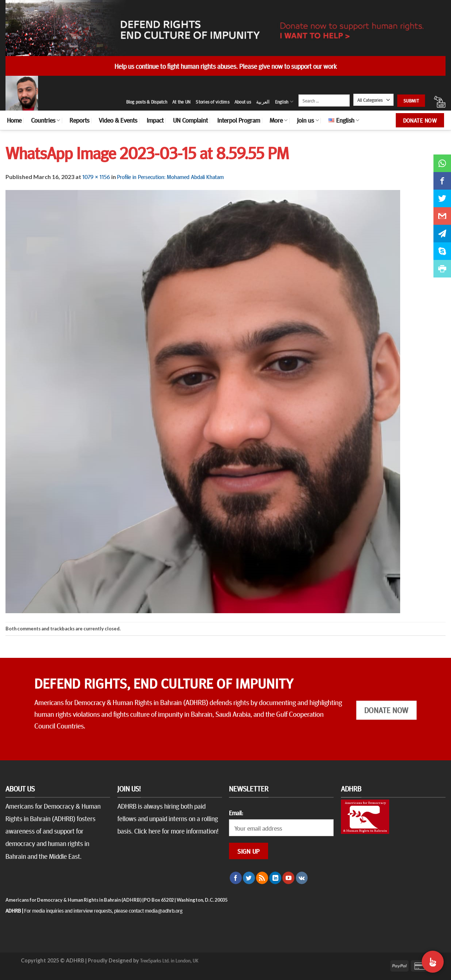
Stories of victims (213, 102)
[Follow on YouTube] (288, 878)
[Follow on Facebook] (236, 878)
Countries (46, 120)
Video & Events (118, 120)
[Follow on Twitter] (249, 878)
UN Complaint (190, 120)
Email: (236, 813)
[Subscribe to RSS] (262, 878)
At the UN (181, 102)
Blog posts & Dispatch (147, 102)
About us (243, 102)
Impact (155, 120)
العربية (263, 102)
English (284, 102)
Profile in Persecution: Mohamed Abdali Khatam (170, 176)
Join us (308, 120)
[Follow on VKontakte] (302, 878)
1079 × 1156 (96, 176)
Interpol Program (239, 120)
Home (14, 120)
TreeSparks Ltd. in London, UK (169, 960)
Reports (79, 120)
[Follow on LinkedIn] (275, 878)
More (279, 120)
